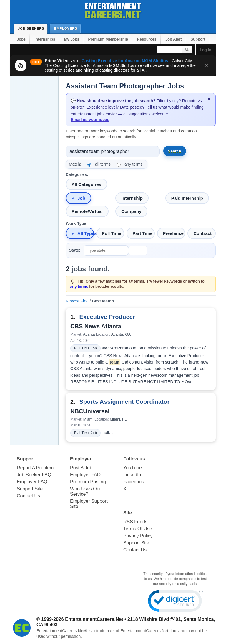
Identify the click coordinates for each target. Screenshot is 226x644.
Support (198, 39)
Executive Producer (107, 317)
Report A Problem (35, 468)
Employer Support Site (89, 504)
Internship (132, 198)
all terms (103, 164)
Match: (75, 164)
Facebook (134, 482)
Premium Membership (108, 39)
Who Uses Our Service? (85, 491)
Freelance (173, 233)
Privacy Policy (138, 536)
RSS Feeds (135, 522)
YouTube (133, 468)
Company (131, 211)
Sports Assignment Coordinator (124, 402)
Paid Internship (187, 198)
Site (128, 513)
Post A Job (81, 468)
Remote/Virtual (87, 211)
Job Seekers (32, 28)
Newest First (77, 301)
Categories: (77, 174)
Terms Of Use (138, 529)
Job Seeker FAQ (34, 475)
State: (75, 250)
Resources (147, 39)
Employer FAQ (32, 482)
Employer (81, 459)
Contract (202, 233)
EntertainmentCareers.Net (94, 619)
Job (81, 198)
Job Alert (174, 39)
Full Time (112, 233)
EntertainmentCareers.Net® (62, 631)
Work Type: (77, 223)
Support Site (30, 489)
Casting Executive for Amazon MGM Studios (125, 61)
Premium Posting (88, 482)
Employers (67, 28)
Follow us (134, 459)
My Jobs (72, 39)
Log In (206, 50)
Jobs (21, 39)
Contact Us (28, 496)
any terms (133, 164)
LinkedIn (132, 475)
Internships (45, 39)
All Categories (86, 184)
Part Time (142, 233)
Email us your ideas (90, 120)
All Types (86, 233)
